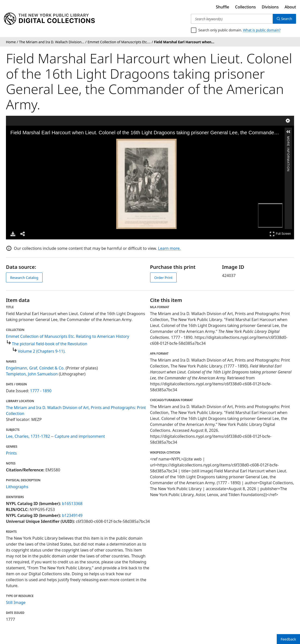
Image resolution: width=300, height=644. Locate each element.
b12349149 (72, 515)
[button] (288, 132)
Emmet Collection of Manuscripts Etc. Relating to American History (68, 336)
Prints (11, 453)
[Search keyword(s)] (232, 19)
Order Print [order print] (163, 278)
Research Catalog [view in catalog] (24, 278)
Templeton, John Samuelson (32, 374)
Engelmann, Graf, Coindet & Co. (35, 368)
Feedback (288, 639)
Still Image (16, 602)
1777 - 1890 (41, 391)
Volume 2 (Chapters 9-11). (42, 351)
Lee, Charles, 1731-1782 (28, 436)
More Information (288, 138)
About (290, 7)
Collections (246, 7)
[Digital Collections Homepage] (49, 19)
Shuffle (223, 7)
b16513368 (72, 504)
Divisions (270, 7)
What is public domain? (262, 30)
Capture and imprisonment (80, 436)
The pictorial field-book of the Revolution (50, 344)
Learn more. (169, 248)
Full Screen (280, 234)
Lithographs (17, 487)
